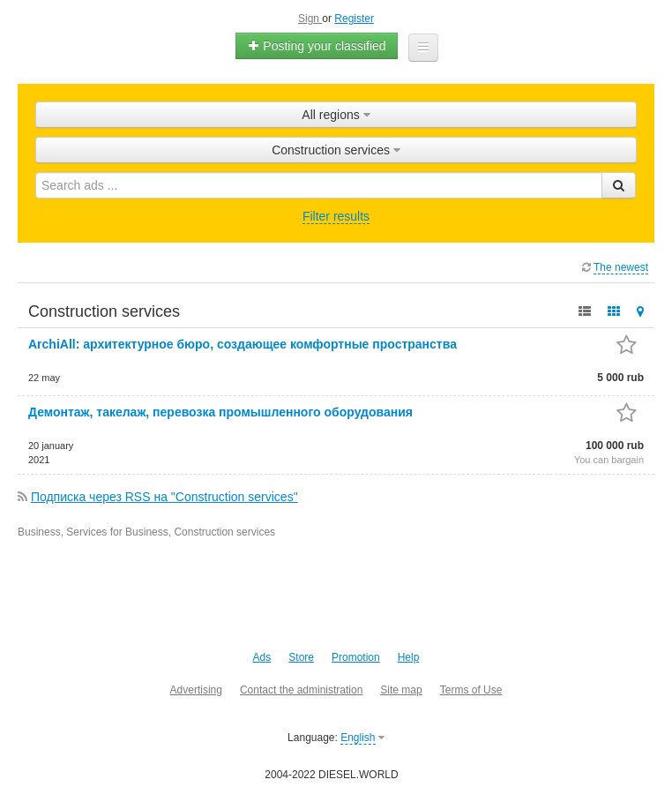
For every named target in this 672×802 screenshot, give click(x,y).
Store (301, 657)
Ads (262, 657)
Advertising (196, 690)
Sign (310, 19)
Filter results (336, 216)
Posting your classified (316, 46)
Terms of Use (471, 690)
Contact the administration (301, 690)
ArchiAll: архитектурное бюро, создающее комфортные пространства (243, 344)
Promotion (356, 657)
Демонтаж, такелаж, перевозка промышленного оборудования (220, 412)
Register (354, 19)
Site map (401, 690)
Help (409, 657)
